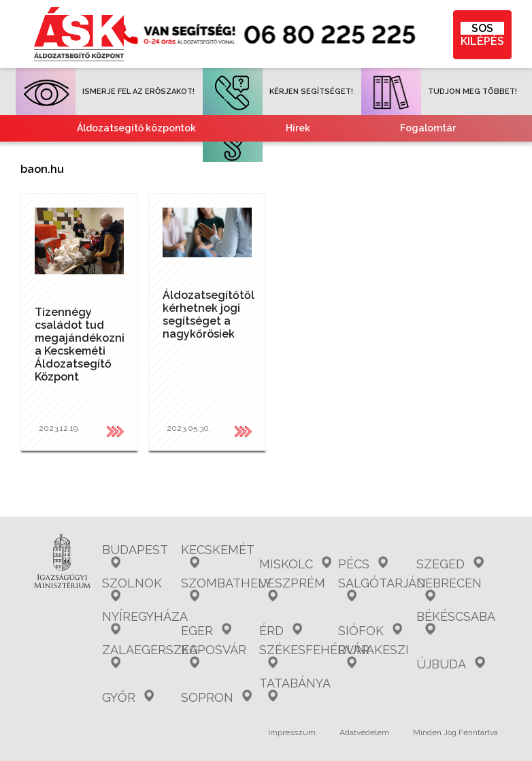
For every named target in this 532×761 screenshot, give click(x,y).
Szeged (450, 564)
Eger (206, 631)
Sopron (216, 697)
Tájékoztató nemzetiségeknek (194, 181)
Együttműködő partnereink (352, 155)
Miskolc (295, 564)
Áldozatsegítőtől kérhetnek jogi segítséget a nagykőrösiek (209, 314)
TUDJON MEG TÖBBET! (439, 92)
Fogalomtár (428, 128)
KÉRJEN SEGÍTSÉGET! (278, 92)
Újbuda (450, 664)
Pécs (363, 564)
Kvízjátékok (384, 181)
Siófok (370, 631)
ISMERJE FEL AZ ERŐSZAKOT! (105, 92)
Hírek (298, 128)
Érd (281, 631)
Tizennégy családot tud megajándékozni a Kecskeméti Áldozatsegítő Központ (80, 344)
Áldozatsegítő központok (136, 128)
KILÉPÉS (482, 35)
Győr (128, 697)
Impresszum (292, 732)
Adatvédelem (364, 732)
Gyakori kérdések (158, 155)
